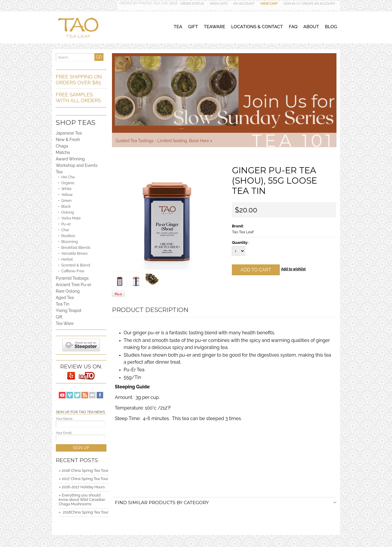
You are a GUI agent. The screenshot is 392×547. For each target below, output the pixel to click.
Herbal (67, 259)
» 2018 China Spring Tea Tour (84, 470)
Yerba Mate (71, 218)
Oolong (67, 212)
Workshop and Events (77, 165)
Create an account (318, 4)
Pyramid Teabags (72, 278)
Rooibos (68, 236)
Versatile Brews (74, 253)
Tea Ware (65, 323)
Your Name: (64, 419)
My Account (244, 4)
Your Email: (64, 433)
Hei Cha (68, 177)
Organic (68, 183)
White (66, 189)
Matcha (63, 152)
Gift (59, 317)
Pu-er (66, 224)
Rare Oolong (68, 291)
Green (66, 200)
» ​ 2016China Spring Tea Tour (84, 512)
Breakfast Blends (76, 248)
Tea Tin (63, 304)
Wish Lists (219, 4)
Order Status (192, 4)
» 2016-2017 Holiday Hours (82, 487)
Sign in (290, 4)
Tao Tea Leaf (243, 232)
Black (66, 206)
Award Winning (70, 159)
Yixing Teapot (69, 311)
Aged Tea (65, 298)
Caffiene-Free (73, 271)
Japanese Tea (69, 133)
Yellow (67, 195)
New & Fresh (68, 140)
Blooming (69, 242)
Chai (65, 230)
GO (99, 57)
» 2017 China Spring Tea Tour (83, 479)
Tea (59, 172)
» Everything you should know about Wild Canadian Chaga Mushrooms (82, 500)
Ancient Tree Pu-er (74, 285)
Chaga (62, 146)
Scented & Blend (76, 265)
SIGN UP (81, 448)
